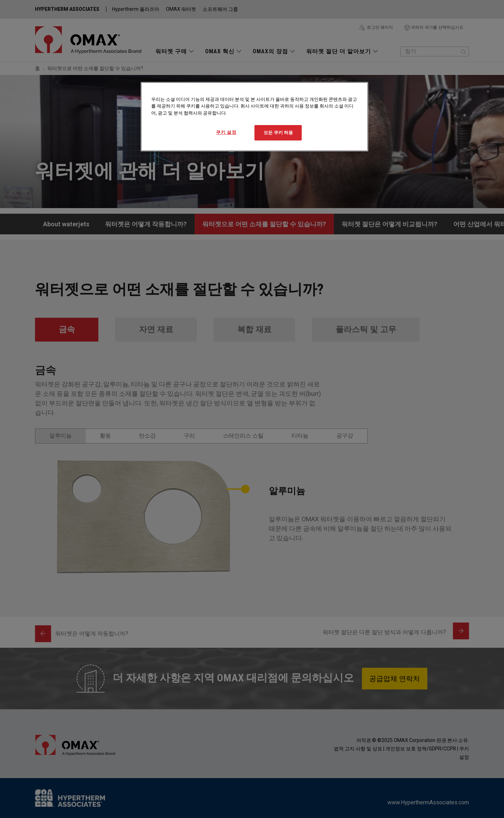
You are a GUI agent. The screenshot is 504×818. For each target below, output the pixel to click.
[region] (254, 117)
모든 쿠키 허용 (278, 133)
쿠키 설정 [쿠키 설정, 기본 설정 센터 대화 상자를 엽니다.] (226, 132)
